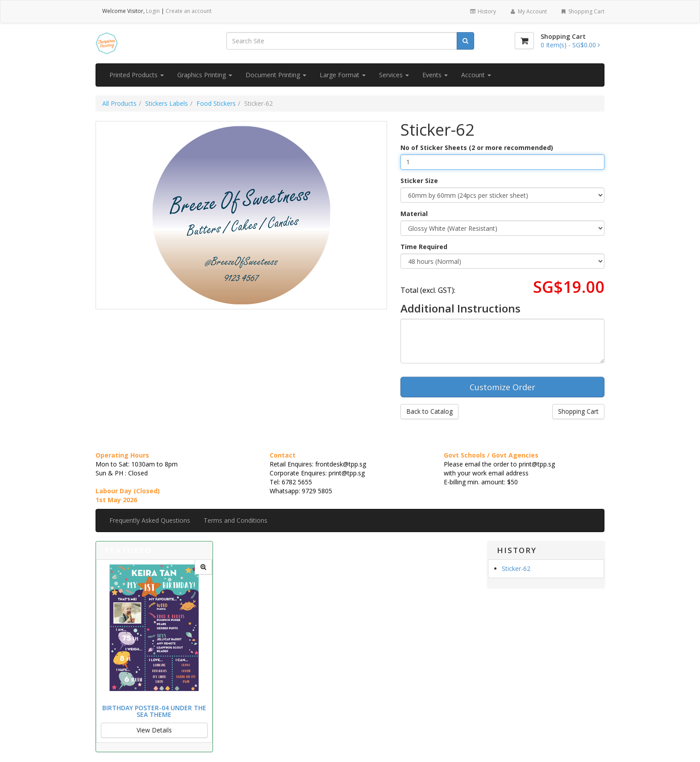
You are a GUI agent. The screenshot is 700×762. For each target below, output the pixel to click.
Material (414, 214)
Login (153, 11)
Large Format (343, 75)
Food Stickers (216, 103)
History (483, 11)
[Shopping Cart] (524, 41)
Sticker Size (419, 181)
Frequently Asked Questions (150, 520)
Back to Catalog (429, 411)
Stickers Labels (167, 103)
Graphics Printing (205, 75)
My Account (528, 11)
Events (435, 75)
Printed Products (137, 75)
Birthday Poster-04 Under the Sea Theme (154, 711)
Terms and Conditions (235, 520)
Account (476, 75)
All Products (119, 103)
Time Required (424, 247)
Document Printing (276, 75)
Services (394, 75)
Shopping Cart (582, 11)
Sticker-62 (516, 568)
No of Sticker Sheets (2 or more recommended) (477, 148)
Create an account (189, 11)
